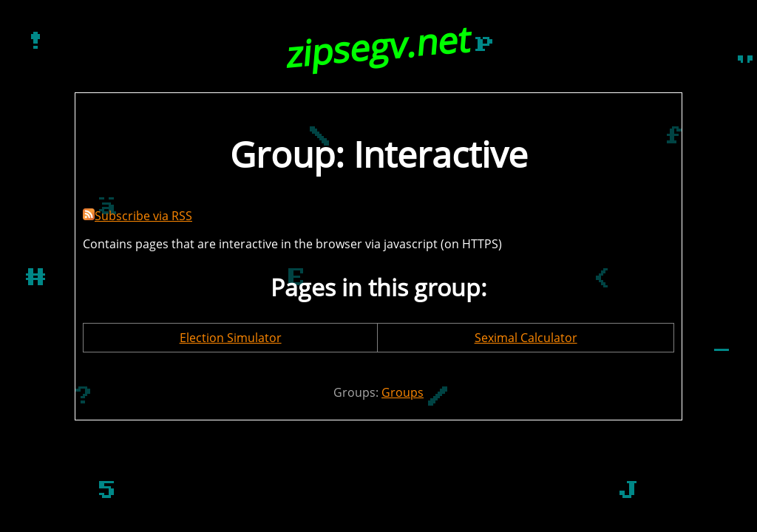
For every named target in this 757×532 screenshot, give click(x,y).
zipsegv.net (379, 46)
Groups (403, 392)
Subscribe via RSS (138, 216)
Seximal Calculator (526, 338)
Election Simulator (231, 338)
